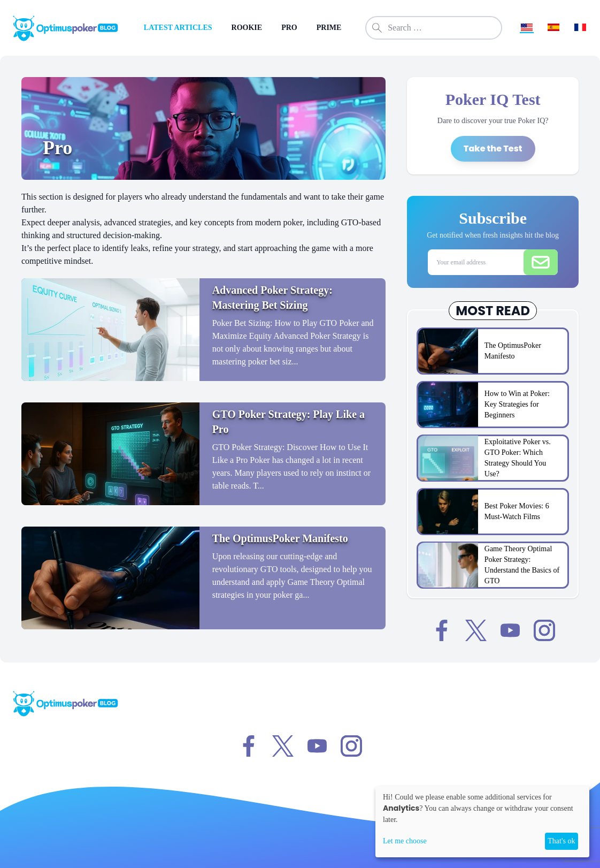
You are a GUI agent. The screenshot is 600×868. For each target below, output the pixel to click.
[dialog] (482, 822)
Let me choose (405, 841)
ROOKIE (247, 28)
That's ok (561, 841)
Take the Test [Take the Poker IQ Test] (493, 149)
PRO (289, 28)
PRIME (329, 28)
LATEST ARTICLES (178, 28)
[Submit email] (541, 262)
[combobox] (434, 28)
